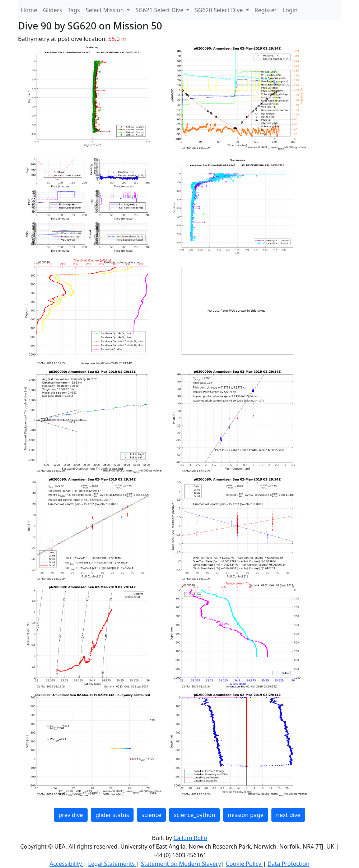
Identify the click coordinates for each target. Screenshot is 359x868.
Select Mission (106, 10)
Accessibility (66, 864)
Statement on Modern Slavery (181, 864)
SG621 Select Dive (160, 10)
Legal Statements (112, 864)
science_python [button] (194, 815)
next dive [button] (288, 815)
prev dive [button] (71, 815)
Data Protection (288, 864)
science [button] (151, 815)
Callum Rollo (190, 838)
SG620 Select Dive (220, 10)
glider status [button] (112, 815)
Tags (74, 10)
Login (290, 10)
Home (29, 10)
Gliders (53, 10)
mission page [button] (246, 815)
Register (266, 10)
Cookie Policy (244, 864)
